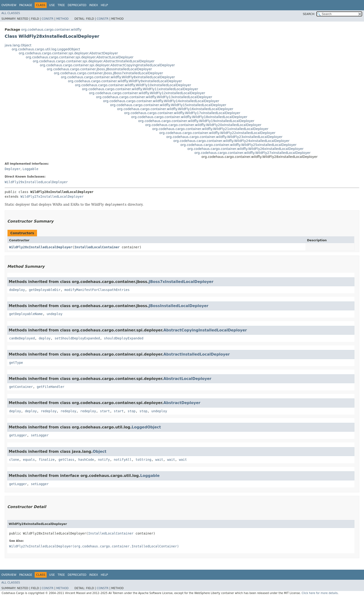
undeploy (54, 314)
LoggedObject (146, 427)
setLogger (40, 435)
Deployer (13, 169)
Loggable (30, 169)
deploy (45, 338)
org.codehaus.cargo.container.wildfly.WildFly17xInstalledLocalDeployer (182, 113)
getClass (66, 460)
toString (143, 460)
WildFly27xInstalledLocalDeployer (52, 197)
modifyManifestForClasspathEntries (97, 290)
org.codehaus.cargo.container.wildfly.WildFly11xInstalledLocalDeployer (140, 89)
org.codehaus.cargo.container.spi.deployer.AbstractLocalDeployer (80, 57)
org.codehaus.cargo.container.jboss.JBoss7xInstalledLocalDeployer (108, 73)
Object (100, 451)
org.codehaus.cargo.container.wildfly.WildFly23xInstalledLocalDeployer (224, 137)
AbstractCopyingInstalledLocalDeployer (205, 330)
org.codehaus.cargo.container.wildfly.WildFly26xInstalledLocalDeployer (245, 149)
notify (104, 460)
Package (26, 5)
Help (104, 5)
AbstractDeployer (182, 403)
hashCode (86, 460)
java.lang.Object (18, 45)
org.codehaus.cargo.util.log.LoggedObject (46, 49)
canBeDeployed (22, 338)
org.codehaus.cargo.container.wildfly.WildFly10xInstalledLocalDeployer (133, 85)
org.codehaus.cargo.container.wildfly (51, 30)
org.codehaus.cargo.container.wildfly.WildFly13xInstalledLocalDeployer (154, 97)
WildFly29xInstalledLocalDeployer (36, 182)
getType (16, 363)
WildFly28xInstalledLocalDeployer (41, 247)
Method (62, 19)
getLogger (18, 435)
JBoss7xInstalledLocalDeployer (181, 282)
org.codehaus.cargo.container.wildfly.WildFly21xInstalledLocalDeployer (210, 129)
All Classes (11, 13)
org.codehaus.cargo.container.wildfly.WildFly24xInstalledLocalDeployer (231, 141)
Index (94, 5)
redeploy (49, 411)
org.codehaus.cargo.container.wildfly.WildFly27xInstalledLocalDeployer (253, 153)
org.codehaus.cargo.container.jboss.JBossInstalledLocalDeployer (99, 69)
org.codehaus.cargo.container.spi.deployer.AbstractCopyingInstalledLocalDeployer (107, 65)
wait (159, 460)
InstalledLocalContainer (97, 247)
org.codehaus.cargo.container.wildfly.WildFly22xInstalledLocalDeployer (217, 133)
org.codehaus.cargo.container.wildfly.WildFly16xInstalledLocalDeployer (175, 109)
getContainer (21, 387)
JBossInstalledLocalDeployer (179, 306)
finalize (46, 460)
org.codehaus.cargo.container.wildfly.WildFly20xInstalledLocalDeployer (203, 125)
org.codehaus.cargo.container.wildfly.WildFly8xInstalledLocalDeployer (118, 77)
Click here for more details (320, 593)
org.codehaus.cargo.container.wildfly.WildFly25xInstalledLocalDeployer (238, 145)
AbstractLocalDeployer (187, 379)
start (105, 411)
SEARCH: (309, 14)
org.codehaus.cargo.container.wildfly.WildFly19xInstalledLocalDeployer (196, 121)
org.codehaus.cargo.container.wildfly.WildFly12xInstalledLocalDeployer (147, 93)
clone (14, 460)
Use (52, 5)
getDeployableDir (45, 290)
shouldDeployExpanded (124, 338)
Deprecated (77, 5)
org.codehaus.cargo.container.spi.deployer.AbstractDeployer (68, 53)
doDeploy (17, 290)
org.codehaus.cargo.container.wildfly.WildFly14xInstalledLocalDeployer (161, 101)
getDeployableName (26, 314)
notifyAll (123, 460)
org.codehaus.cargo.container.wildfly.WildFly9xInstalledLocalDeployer (125, 81)
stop (132, 411)
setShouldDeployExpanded (77, 338)
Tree (61, 5)
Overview (9, 5)
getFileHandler (51, 387)
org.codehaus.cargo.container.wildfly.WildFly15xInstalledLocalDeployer (168, 105)
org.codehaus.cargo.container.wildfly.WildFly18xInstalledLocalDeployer (189, 117)
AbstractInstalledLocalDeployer (197, 354)
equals (29, 460)
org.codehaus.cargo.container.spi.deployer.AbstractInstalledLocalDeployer (94, 61)
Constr (48, 19)
